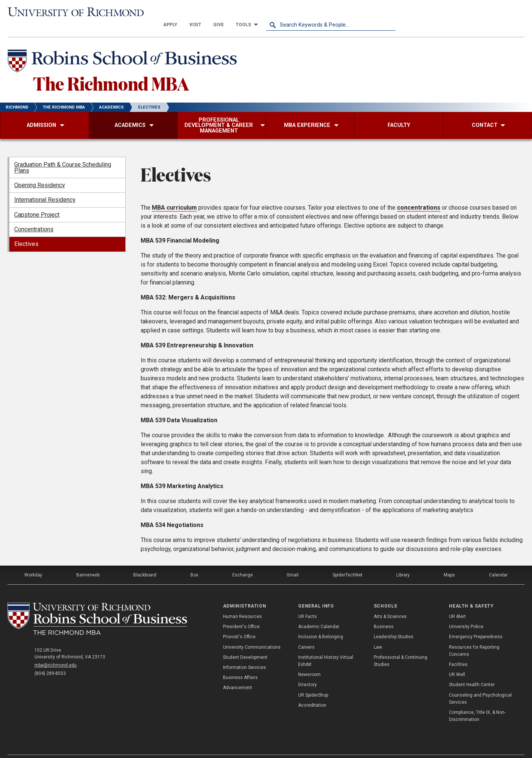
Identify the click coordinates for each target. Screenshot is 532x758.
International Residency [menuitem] (45, 187)
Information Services (244, 655)
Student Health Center (472, 672)
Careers (306, 634)
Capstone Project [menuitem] (37, 202)
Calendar (498, 562)
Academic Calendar (319, 614)
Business (384, 614)
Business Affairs (240, 665)
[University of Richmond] (72, 12)
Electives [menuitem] (26, 231)
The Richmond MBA (111, 70)
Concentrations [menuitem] (34, 217)
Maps (449, 562)
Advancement (238, 675)
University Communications (252, 634)
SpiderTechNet (348, 562)
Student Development (245, 645)
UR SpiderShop (313, 682)
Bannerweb (88, 562)
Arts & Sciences (390, 604)
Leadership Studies (394, 624)
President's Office (241, 614)
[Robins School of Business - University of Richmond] (124, 50)
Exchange (243, 562)
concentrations (419, 195)
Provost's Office (239, 624)
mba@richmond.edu (56, 652)
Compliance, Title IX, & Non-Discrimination (477, 703)
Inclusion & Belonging (321, 624)
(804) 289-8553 (50, 661)
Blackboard (145, 562)
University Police (466, 614)
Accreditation (312, 692)
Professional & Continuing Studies (400, 648)
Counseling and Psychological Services (480, 686)
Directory (308, 672)
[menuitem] (300, 12)
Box (194, 562)
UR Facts (308, 604)
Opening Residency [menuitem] (40, 172)
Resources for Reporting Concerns (474, 638)
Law (378, 634)
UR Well (457, 662)
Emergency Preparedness (476, 624)
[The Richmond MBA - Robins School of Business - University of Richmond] (97, 606)
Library (403, 562)
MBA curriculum (174, 195)
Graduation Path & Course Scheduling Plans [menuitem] (63, 155)
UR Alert (457, 604)
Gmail (293, 562)
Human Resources (242, 604)
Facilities (458, 652)
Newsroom (309, 662)
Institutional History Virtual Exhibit (326, 648)
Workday (33, 562)
